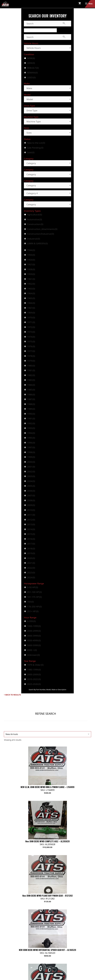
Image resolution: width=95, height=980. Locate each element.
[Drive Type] (47, 110)
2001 (31, 467)
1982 (31, 375)
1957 (31, 264)
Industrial (34, 239)
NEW (31, 58)
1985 (31, 390)
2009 (31, 505)
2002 (31, 472)
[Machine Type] (47, 121)
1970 (31, 317)
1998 (31, 452)
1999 (31, 457)
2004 (31, 481)
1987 (31, 399)
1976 (31, 346)
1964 (31, 293)
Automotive (35, 219)
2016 (31, 539)
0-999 (31, 621)
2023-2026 (34, 684)
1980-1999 (34, 670)
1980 (31, 366)
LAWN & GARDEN (38, 243)
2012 (31, 520)
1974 (31, 337)
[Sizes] (47, 133)
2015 (31, 534)
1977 (31, 351)
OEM (31, 63)
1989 (31, 409)
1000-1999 (34, 626)
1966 (31, 303)
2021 (31, 563)
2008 (31, 500)
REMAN (32, 73)
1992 (31, 423)
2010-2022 (34, 679)
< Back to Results (12, 695)
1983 (31, 380)
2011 (31, 515)
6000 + (32, 650)
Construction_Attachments (42, 229)
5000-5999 (34, 645)
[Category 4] (47, 193)
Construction (35, 224)
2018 (31, 549)
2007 (31, 496)
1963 (31, 289)
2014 (31, 529)
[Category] (47, 163)
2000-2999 (34, 631)
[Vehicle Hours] (47, 48)
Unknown (34, 655)
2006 (31, 491)
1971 (31, 322)
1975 (31, 341)
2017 (31, 544)
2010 (31, 510)
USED (31, 77)
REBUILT (33, 68)
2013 (31, 524)
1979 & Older (35, 665)
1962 (31, 284)
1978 (31, 356)
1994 (31, 433)
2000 (31, 462)
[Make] (47, 88)
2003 (31, 476)
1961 (31, 279)
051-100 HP (34, 592)
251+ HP (33, 611)
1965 (31, 298)
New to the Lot (36, 143)
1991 (31, 419)
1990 (31, 414)
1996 (31, 443)
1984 (31, 385)
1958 (31, 269)
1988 (31, 404)
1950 (31, 255)
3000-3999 (34, 636)
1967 (31, 308)
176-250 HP (34, 607)
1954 (31, 260)
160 (30, 602)
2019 (31, 553)
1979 (31, 361)
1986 (31, 395)
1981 (31, 370)
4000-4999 (34, 640)
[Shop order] (47, 734)
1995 (31, 438)
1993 (31, 428)
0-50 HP (33, 587)
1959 (31, 274)
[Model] (47, 99)
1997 (31, 447)
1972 (31, 327)
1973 (31, 332)
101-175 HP (34, 597)
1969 (31, 313)
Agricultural (35, 215)
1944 (31, 250)
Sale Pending (35, 148)
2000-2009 (34, 674)
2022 (31, 568)
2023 (31, 573)
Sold (31, 152)
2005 (31, 486)
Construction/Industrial (41, 234)
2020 (31, 558)
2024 (31, 577)
